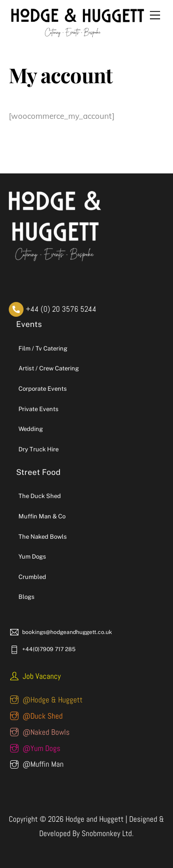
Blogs (27, 597)
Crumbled (32, 577)
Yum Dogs (32, 557)
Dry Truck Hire (39, 449)
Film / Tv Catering (43, 348)
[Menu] (155, 15)
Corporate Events (43, 389)
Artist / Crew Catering (49, 368)
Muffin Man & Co (42, 516)
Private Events (39, 409)
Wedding (31, 429)
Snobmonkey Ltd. (108, 833)
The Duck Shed (40, 496)
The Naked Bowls (43, 537)
